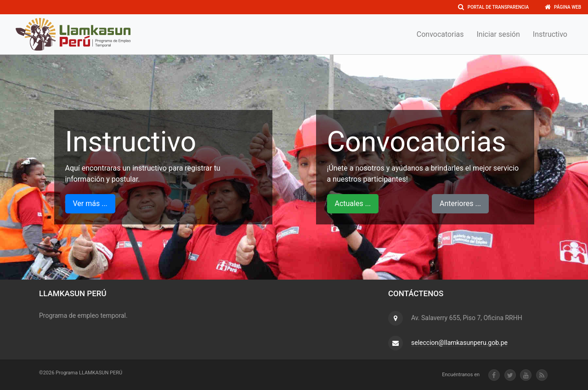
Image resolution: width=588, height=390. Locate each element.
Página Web (563, 7)
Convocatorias (440, 34)
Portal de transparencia (493, 7)
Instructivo (550, 34)
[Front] (73, 34)
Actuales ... (353, 204)
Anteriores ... (460, 204)
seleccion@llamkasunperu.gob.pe (459, 343)
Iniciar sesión (498, 34)
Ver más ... (90, 204)
